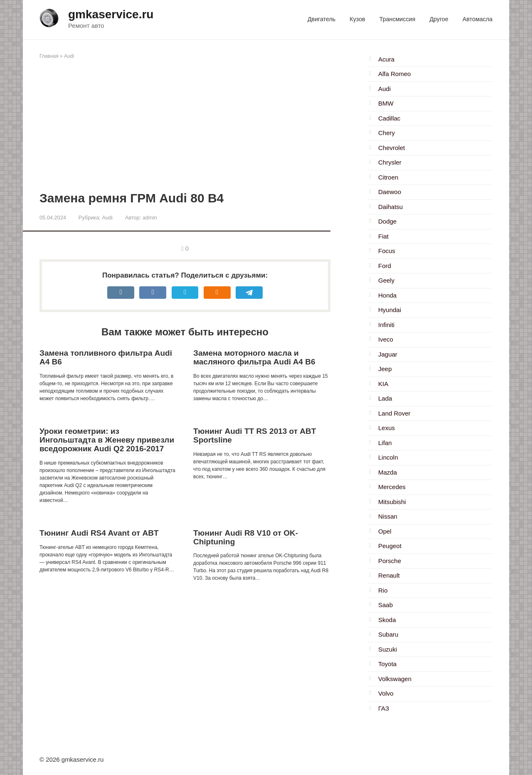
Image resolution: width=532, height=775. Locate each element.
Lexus (387, 428)
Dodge (387, 221)
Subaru (388, 634)
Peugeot (390, 546)
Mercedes (392, 487)
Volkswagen (395, 679)
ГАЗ (384, 708)
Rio (383, 590)
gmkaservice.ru (111, 14)
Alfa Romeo (394, 74)
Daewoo (390, 192)
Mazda (388, 472)
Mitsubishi (392, 502)
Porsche (390, 561)
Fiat (383, 236)
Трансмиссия (397, 19)
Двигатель (321, 19)
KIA (383, 384)
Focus (387, 251)
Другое (439, 19)
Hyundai (390, 310)
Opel (385, 531)
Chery (387, 133)
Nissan (388, 516)
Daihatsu (390, 207)
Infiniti (386, 325)
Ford (385, 266)
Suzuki (388, 649)
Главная (49, 56)
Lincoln (388, 457)
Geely (386, 280)
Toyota (387, 664)
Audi (69, 56)
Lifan (385, 443)
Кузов (357, 19)
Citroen (388, 177)
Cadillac (389, 118)
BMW (386, 103)
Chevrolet (392, 148)
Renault (389, 575)
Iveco (386, 339)
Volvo (386, 693)
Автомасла (478, 19)
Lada (385, 398)
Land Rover (394, 413)
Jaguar (388, 354)
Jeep (385, 369)
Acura (386, 59)
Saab (385, 605)
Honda (387, 295)
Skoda (387, 620)
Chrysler (390, 162)
